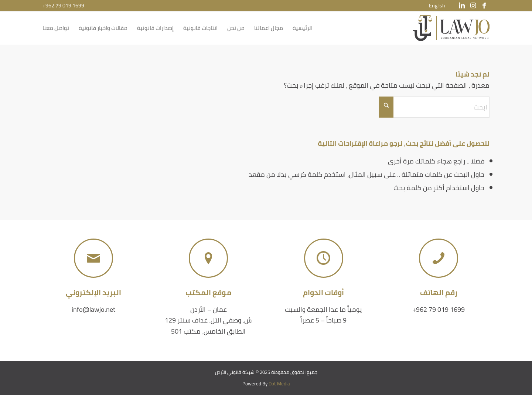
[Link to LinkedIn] (462, 6)
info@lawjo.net (93, 309)
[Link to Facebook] (484, 6)
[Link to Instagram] (473, 6)
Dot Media (279, 384)
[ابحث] (434, 107)
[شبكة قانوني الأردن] (451, 28)
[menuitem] (437, 6)
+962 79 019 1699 (63, 6)
